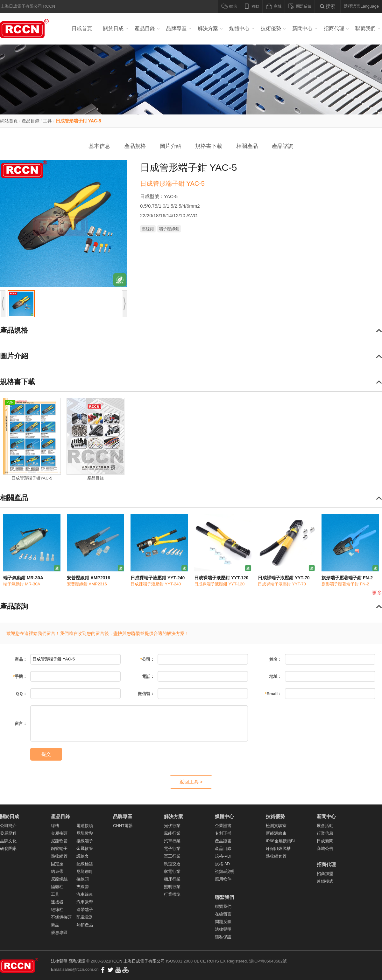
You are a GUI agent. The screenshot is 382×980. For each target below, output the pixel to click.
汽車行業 (172, 841)
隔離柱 (57, 887)
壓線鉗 (148, 229)
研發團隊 (8, 849)
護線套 (83, 856)
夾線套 (83, 887)
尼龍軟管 (59, 841)
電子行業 (172, 849)
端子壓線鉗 (169, 229)
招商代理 (334, 28)
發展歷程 (8, 833)
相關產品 (247, 146)
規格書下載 (209, 146)
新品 (55, 925)
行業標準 (172, 894)
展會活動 (325, 826)
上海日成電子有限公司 (144, 961)
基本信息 (99, 146)
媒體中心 (239, 28)
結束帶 (57, 871)
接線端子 (85, 841)
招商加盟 (325, 874)
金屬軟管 (85, 849)
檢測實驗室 (276, 826)
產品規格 (135, 146)
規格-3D (222, 864)
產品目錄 (145, 28)
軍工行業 (172, 856)
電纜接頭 (85, 826)
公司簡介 (8, 826)
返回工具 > (191, 782)
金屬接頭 (59, 833)
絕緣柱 (57, 910)
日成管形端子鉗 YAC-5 (78, 121)
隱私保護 (223, 937)
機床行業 (172, 879)
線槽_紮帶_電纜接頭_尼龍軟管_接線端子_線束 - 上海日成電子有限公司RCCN (25, 29)
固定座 (57, 864)
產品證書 (223, 841)
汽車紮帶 (85, 902)
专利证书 (223, 833)
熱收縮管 (59, 856)
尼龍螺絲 (59, 879)
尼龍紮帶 (85, 833)
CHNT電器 (123, 826)
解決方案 (208, 28)
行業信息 (325, 833)
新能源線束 (276, 833)
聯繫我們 (365, 28)
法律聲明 (223, 929)
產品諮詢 (283, 146)
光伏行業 (172, 826)
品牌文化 (8, 841)
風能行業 (172, 833)
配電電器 (85, 917)
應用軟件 (223, 879)
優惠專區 (59, 932)
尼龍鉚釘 (85, 871)
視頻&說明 (225, 871)
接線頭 (83, 879)
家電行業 (172, 871)
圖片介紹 (171, 146)
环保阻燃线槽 (278, 849)
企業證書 (223, 826)
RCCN (117, 961)
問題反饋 (223, 922)
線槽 (55, 826)
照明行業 (172, 887)
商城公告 (325, 849)
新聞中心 (302, 28)
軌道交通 (172, 864)
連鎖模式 (325, 881)
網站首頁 (9, 121)
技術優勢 (271, 28)
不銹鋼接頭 (61, 917)
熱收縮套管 (276, 856)
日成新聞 (325, 841)
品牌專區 (176, 28)
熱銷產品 (85, 925)
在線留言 (223, 914)
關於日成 (113, 28)
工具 (47, 121)
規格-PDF (224, 856)
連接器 (57, 902)
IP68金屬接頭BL (281, 841)
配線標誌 (85, 864)
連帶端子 (85, 910)
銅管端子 (59, 849)
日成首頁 (82, 28)
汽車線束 (85, 894)
